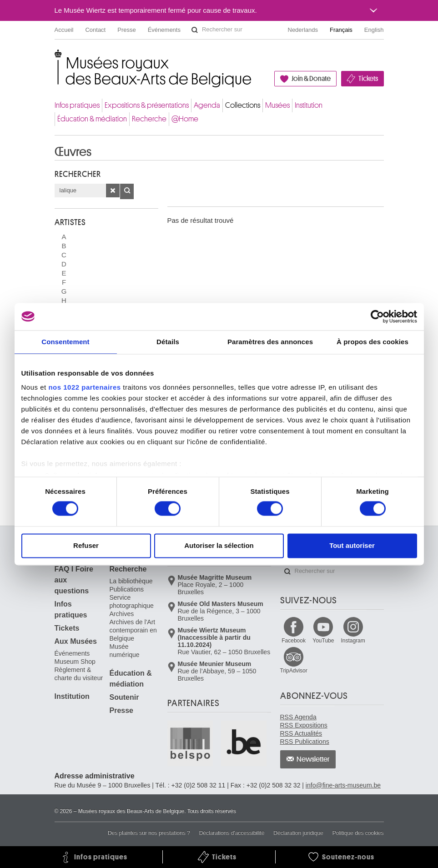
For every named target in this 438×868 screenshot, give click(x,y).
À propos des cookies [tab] (373, 342)
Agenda (207, 105)
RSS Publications (305, 742)
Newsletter (313, 759)
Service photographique (132, 602)
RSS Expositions (304, 725)
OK (127, 191)
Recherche (149, 119)
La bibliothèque (131, 581)
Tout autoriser (352, 545)
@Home (185, 119)
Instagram (353, 641)
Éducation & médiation (92, 119)
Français (341, 30)
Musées (277, 105)
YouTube (323, 641)
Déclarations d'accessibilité (232, 833)
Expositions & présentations (147, 105)
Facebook (294, 641)
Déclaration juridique (298, 833)
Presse (126, 30)
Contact (95, 30)
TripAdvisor (294, 671)
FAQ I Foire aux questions (74, 580)
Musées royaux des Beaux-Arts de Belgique (55, 59)
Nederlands (303, 30)
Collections (243, 105)
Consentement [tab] (65, 342)
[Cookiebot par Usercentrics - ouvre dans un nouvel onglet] (377, 316)
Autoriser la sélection (219, 545)
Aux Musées (76, 641)
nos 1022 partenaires (84, 387)
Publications (127, 589)
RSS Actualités (301, 733)
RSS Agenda (298, 717)
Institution (309, 105)
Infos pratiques (77, 105)
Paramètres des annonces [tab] (270, 342)
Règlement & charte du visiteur (79, 674)
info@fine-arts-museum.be (343, 785)
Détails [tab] (168, 342)
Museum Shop (75, 662)
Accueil (64, 30)
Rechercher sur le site (195, 30)
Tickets (368, 79)
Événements (164, 30)
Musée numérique (125, 651)
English (374, 30)
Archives (122, 614)
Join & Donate (311, 79)
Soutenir (124, 697)
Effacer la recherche (113, 191)
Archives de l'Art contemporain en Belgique (133, 630)
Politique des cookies (358, 833)
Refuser (86, 545)
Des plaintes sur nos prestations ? (149, 833)
